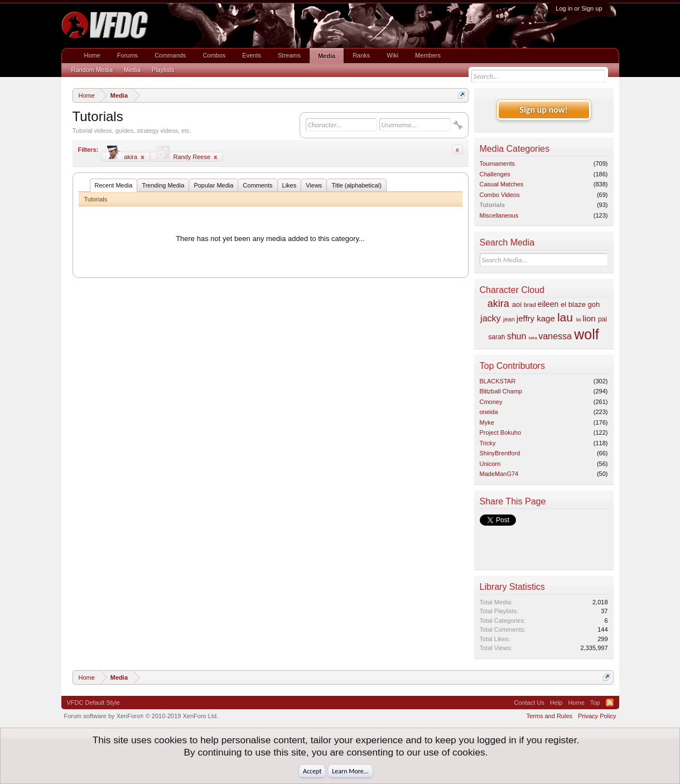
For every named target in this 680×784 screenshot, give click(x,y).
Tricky (488, 443)
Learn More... (350, 771)
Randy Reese (187, 156)
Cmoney (491, 402)
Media (327, 56)
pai (602, 319)
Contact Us (529, 703)
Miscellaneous (499, 215)
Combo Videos (500, 195)
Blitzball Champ (501, 391)
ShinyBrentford (500, 453)
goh (594, 304)
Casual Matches (502, 184)
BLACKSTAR (498, 381)
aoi (517, 304)
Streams (289, 55)
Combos (214, 55)
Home (92, 55)
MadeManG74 (499, 474)
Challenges (495, 174)
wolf (586, 334)
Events (252, 55)
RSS (610, 703)
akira (126, 156)
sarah (496, 337)
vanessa (555, 336)
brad (530, 305)
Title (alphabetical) (356, 185)
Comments (257, 185)
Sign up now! (543, 110)
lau (565, 317)
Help (556, 703)
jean (509, 319)
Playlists (163, 70)
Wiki (392, 55)
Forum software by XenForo (141, 716)
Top (595, 703)
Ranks (361, 55)
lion (589, 318)
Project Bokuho (501, 432)
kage (546, 318)
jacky (490, 318)
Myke (487, 422)
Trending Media (163, 185)
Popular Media (213, 185)
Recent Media (114, 185)
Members (428, 55)
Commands (170, 55)
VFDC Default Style (93, 703)
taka (533, 338)
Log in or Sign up (579, 8)
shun (517, 336)
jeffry (525, 318)
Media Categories (515, 149)
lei (579, 320)
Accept (312, 771)
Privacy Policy (597, 716)
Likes (290, 185)
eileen (548, 304)
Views (314, 185)
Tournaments (498, 163)
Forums (127, 55)
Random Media (92, 70)
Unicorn (490, 464)
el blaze (573, 304)
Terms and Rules (549, 716)
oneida (489, 412)
